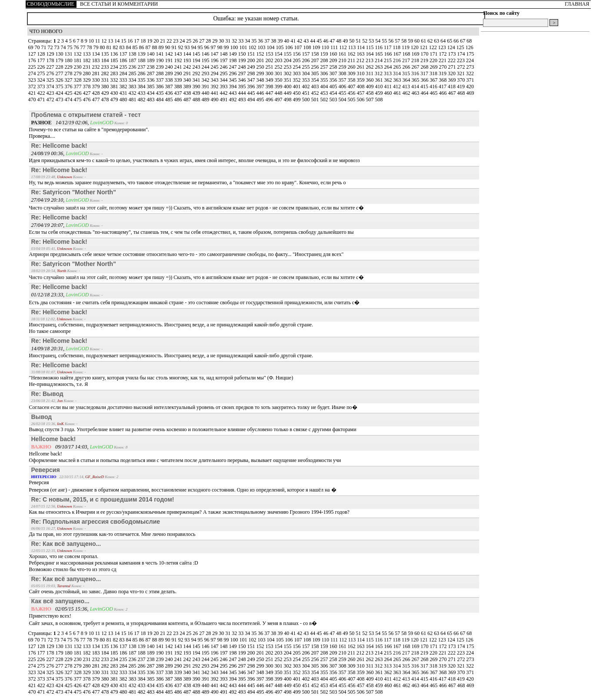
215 (388, 60)
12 (105, 41)
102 (253, 47)
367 (435, 80)
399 (279, 86)
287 (152, 73)
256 (316, 67)
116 (379, 47)
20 (157, 41)
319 (443, 73)
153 (270, 54)
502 (325, 100)
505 (352, 100)
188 (142, 60)
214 (379, 60)
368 (444, 80)
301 (279, 73)
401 (298, 86)
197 (225, 60)
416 (434, 86)
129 (51, 54)
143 (179, 54)
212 (361, 60)
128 (42, 54)
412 (398, 86)
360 (371, 80)
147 (215, 54)
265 (398, 67)
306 (325, 73)
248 (243, 67)
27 (202, 41)
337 (161, 80)
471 (42, 100)
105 (281, 47)
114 (361, 47)
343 (215, 80)
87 (149, 47)
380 (106, 86)
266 (407, 67)
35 (255, 41)
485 (170, 100)
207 (316, 60)
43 (307, 41)
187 (133, 60)
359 (361, 80)
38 (274, 41)
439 (197, 93)
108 (308, 47)
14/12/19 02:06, (61, 123)
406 (343, 86)
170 (425, 54)
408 (361, 86)
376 (69, 86)
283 (115, 73)
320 (452, 73)
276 (51, 73)
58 (405, 41)
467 (453, 93)
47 (333, 41)
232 (97, 67)
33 (241, 41)
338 (170, 80)
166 (389, 54)
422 (42, 93)
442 (225, 93)
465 (435, 93)
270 (444, 67)
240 (170, 67)
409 (371, 86)
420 (470, 86)
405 (334, 86)
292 (197, 73)
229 (69, 67)
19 (150, 41)
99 (227, 47)
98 (221, 47)
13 (111, 41)
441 (215, 93)
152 (261, 54)
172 (444, 54)
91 (175, 47)
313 (388, 73)
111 (335, 47)
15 (124, 41)
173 (453, 54)
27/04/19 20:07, (49, 225)
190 (161, 60)
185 (115, 60)
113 (353, 47)
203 (279, 60)
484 (161, 100)
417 (443, 86)
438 (188, 93)
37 (268, 41)
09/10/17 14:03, (61, 447)
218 (416, 60)
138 (133, 54)
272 (462, 67)
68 (469, 41)
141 (161, 54)
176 (33, 60)
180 (69, 60)
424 (60, 93)
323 (33, 80)
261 (361, 67)
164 (371, 54)
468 (462, 93)
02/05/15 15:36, (61, 609)
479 (115, 100)
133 (88, 54)
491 (225, 100)
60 (418, 41)
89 (162, 47)
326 (60, 80)
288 (161, 73)
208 (325, 60)
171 (435, 54)
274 (33, 73)
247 (234, 67)
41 (294, 41)
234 (115, 67)
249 (252, 67)
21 (163, 41)
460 (389, 93)
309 (352, 73)
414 (416, 86)
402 (307, 86)
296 (234, 73)
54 (378, 41)
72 (51, 47)
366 (425, 80)
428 (97, 93)
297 (243, 73)
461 (398, 93)
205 (298, 60)
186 (124, 60)
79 (97, 47)
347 (252, 80)
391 (206, 86)
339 (179, 80)
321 (461, 73)
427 (88, 93)
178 (51, 60)
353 (307, 80)
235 (124, 67)
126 (469, 47)
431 (124, 93)
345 (234, 80)
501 (316, 100)
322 (470, 73)
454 (334, 93)
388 (179, 86)
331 (106, 80)
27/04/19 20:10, (49, 200)
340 (188, 80)
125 (461, 47)
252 (279, 67)
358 (352, 80)
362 (389, 80)
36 (261, 41)
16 (131, 41)
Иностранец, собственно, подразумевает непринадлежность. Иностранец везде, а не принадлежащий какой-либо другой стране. (171, 356)
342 (206, 80)
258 (334, 67)
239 (161, 67)
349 (270, 80)
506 (361, 100)
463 (416, 93)
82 (116, 47)
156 (298, 54)
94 (195, 47)
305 (316, 73)
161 (343, 54)
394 (234, 86)
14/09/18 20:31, (49, 349)
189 (152, 60)
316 (416, 73)
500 (307, 100)
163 (361, 54)
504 (343, 100)
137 (124, 54)
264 (389, 67)
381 (115, 86)
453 (325, 93)
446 (261, 93)
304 (307, 73)
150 (243, 54)
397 (261, 86)
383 (133, 86)
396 (252, 86)
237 (142, 67)
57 (398, 41)
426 (78, 93)
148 (225, 54)
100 (235, 47)
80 (103, 47)
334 (133, 80)
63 (437, 41)
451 (307, 93)
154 (279, 54)
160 (334, 54)
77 (84, 47)
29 (215, 41)
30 (222, 41)
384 (142, 86)
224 (470, 60)
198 (234, 60)
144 (188, 54)
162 (352, 54)
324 (42, 80)
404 (325, 86)
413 (407, 86)
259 (343, 67)
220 (434, 60)
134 (97, 54)
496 (270, 100)
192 (179, 60)
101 (244, 47)
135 (106, 54)
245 (215, 67)
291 (188, 73)
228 (60, 67)
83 (123, 47)
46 (326, 41)
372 (33, 86)
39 (281, 41)
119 (406, 47)
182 (88, 60)
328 (78, 80)
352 (298, 80)
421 (33, 93)
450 (298, 93)
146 (206, 54)
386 (161, 86)
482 (142, 100)
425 (69, 93)
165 (380, 54)
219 (425, 60)
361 (380, 80)
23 (176, 41)
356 (334, 80)
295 (225, 73)
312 (379, 73)
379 (97, 86)
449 (288, 93)
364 (407, 80)
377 (78, 86)
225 (33, 67)
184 (106, 60)
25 (189, 41)
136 (115, 54)
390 (197, 86)
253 (288, 67)
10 (92, 41)
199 (243, 60)
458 (371, 93)
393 (225, 86)
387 (170, 86)
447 (270, 93)
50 (352, 41)
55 (385, 41)
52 (365, 41)
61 (424, 41)
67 (463, 41)
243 (197, 67)
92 (181, 47)
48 (339, 41)
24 (183, 41)
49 (346, 41)
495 (261, 100)
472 (51, 100)
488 (197, 100)
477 (97, 100)
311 (371, 73)
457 (361, 93)
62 (431, 41)
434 (152, 93)
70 (38, 47)
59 (411, 41)
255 (307, 67)
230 (78, 67)
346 (243, 80)
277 (60, 73)
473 (60, 100)
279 (78, 73)
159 (325, 54)
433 (142, 93)
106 (290, 47)
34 (248, 41)
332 (115, 80)
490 (215, 100)
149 (234, 54)
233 (106, 67)
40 (287, 41)
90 (168, 47)
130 (60, 54)
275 (42, 73)
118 (398, 47)
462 (407, 93)
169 (416, 54)
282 (106, 73)
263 (380, 67)
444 (243, 93)
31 (228, 41)
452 (316, 93)
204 (288, 60)
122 (434, 47)
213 (370, 60)
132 (78, 54)
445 (252, 93)
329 (88, 80)
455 (343, 93)
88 (155, 47)
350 (279, 80)
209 (334, 60)
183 (97, 60)
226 (42, 67)
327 (69, 80)
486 (179, 100)
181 (78, 60)
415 (425, 86)
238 (152, 67)
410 (380, 86)
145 (197, 54)
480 (124, 100)
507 (371, 100)
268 (425, 67)
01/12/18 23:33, (49, 295)
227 (51, 67)
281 (97, 73)
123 (443, 47)
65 (450, 41)
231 (88, 67)
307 (334, 73)
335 (142, 80)
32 (235, 41)
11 (98, 41)
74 (64, 47)
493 (243, 100)
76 (77, 47)
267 (416, 67)
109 (317, 47)
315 (407, 73)
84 (129, 47)
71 (45, 47)
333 (124, 80)
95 (201, 47)
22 (170, 41)
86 (142, 47)
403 (316, 86)
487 (188, 100)
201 (261, 60)
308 (343, 73)
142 (170, 54)
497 (279, 100)
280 (88, 73)
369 (453, 80)
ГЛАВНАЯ (577, 4)
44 (313, 41)
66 (457, 41)
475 (78, 100)
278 (69, 73)
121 (425, 47)
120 (415, 47)
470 (33, 100)
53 (372, 41)
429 (106, 93)
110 (326, 47)
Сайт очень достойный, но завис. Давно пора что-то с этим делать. (103, 592)
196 (215, 60)
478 (106, 100)
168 (407, 54)
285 (133, 73)
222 (452, 60)
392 (215, 86)
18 (144, 41)
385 (152, 86)
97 (214, 47)
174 (462, 54)
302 (288, 73)
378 (88, 86)
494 (252, 100)
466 (444, 93)
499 (298, 100)
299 (261, 73)
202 (270, 60)
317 (425, 73)
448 (279, 93)
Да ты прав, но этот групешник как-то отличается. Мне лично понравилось (112, 534)
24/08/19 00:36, (49, 153)
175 (470, 54)
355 (325, 80)
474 (69, 100)
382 (124, 86)
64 (444, 41)
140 (152, 54)
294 (215, 73)
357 (343, 80)
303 (298, 73)
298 (252, 73)
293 (206, 73)
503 (334, 100)
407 (352, 86)
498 (288, 100)
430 (115, 93)
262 (371, 67)
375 (60, 86)
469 (470, 93)
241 (179, 67)
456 (352, 93)
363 (398, 80)
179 (60, 60)
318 (434, 73)
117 (388, 47)
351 (288, 80)
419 (461, 86)
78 (90, 47)
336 (152, 80)
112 (344, 47)
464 (425, 93)
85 (136, 47)
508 (379, 100)
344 (225, 80)
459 (380, 93)
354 (316, 80)
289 (170, 73)
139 (142, 54)
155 (288, 54)
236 (133, 67)
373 (42, 86)
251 (270, 67)
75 (71, 47)
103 (262, 47)
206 (307, 60)
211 (352, 60)
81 (110, 47)
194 (197, 60)
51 (359, 41)
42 (300, 41)
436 (170, 93)
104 (271, 47)
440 (206, 93)
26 (196, 41)
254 (298, 67)
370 (462, 80)
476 (88, 100)
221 (443, 60)
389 (188, 86)
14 (118, 41)
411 (389, 86)
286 (142, 73)
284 (124, 73)
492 (234, 100)
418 (452, 86)
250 (261, 67)
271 (453, 67)
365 (416, 80)
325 (51, 80)
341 (197, 80)
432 (133, 93)
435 (161, 93)
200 (252, 60)
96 (208, 47)
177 (42, 60)
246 (225, 67)
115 (371, 47)
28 (209, 41)
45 (320, 41)
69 (32, 47)
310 (361, 73)
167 (398, 54)
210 (343, 60)
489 (206, 100)
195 (206, 60)
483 (152, 100)
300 (270, 73)
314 (398, 73)
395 (243, 86)
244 (206, 67)
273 (470, 67)
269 (435, 67)
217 (407, 60)
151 (252, 54)
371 (470, 80)
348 (261, 80)
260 (352, 67)
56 (391, 41)
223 (461, 60)
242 (188, 67)
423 (51, 93)
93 (188, 47)
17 (137, 41)
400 (288, 86)
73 (58, 47)
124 (452, 47)
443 (234, 93)
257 (325, 67)
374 (51, 86)
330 (97, 80)
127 (33, 54)
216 (398, 60)
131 (69, 54)
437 (179, 93)
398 (270, 86)
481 (133, 100)
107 (299, 47)
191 (170, 60)
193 (188, 60)
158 (316, 54)
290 (179, 73)
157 (307, 54)
